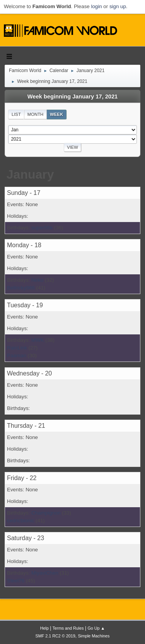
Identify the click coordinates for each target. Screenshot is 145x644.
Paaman (17, 356)
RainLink (17, 348)
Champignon (46, 513)
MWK (38, 340)
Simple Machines (94, 636)
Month (36, 114)
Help (44, 628)
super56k (42, 228)
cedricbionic (20, 521)
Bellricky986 (21, 288)
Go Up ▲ (96, 628)
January (30, 174)
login (96, 6)
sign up (118, 6)
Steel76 (16, 581)
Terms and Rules (68, 628)
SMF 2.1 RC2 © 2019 (55, 636)
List (16, 114)
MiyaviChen (45, 573)
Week (56, 114)
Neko (37, 280)
